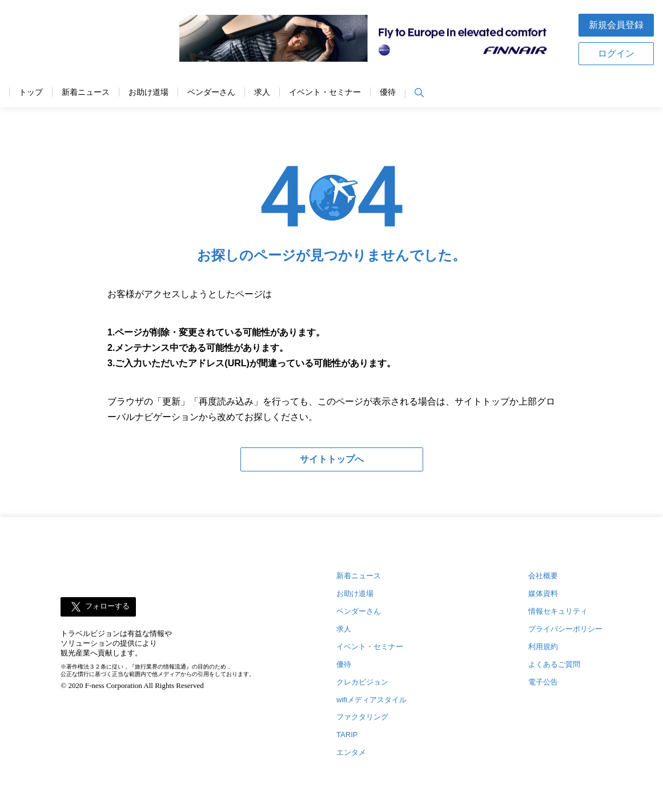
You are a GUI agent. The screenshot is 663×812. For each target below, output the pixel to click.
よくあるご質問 (554, 664)
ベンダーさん (211, 92)
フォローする (107, 606)
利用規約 (543, 647)
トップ (31, 92)
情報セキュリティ (558, 611)
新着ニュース (86, 92)
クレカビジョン (362, 682)
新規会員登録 (616, 25)
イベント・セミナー (325, 92)
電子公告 (543, 682)
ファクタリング (362, 717)
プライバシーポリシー (565, 629)
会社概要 (543, 576)
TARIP (347, 735)
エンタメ (351, 752)
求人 (262, 92)
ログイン (616, 53)
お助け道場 (148, 92)
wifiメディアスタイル (371, 700)
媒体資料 (543, 593)
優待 (388, 92)
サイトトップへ (332, 459)
